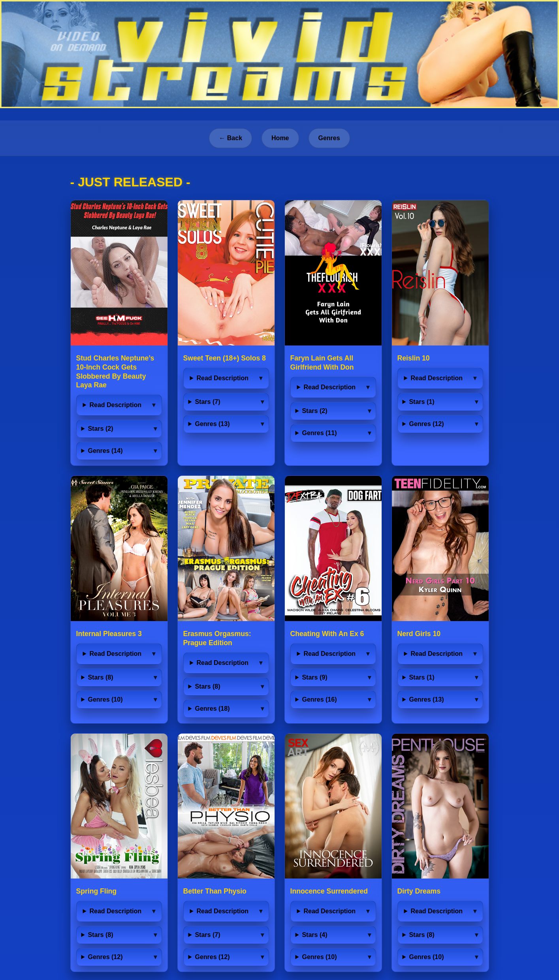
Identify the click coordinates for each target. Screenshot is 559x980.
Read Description (115, 405)
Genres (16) (319, 699)
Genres (329, 138)
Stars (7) (207, 402)
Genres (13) (212, 424)
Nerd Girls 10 (419, 634)
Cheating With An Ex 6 (327, 634)
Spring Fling (97, 891)
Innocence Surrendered (329, 891)
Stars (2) (100, 429)
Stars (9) (314, 677)
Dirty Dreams (419, 891)
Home (280, 138)
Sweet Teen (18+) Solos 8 (225, 358)
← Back (231, 138)
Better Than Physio (215, 891)
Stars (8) (100, 677)
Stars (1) (422, 402)
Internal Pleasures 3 (109, 634)
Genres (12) (426, 424)
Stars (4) (314, 935)
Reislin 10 (414, 358)
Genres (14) (105, 451)
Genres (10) (105, 699)
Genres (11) (319, 433)
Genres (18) (212, 709)
